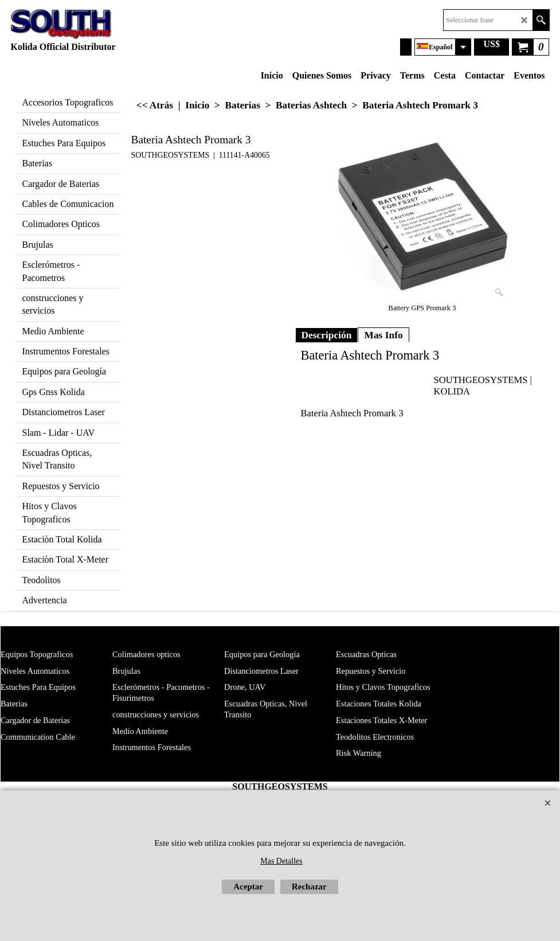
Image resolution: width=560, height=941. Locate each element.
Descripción (327, 335)
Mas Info (383, 335)
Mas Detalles (281, 861)
